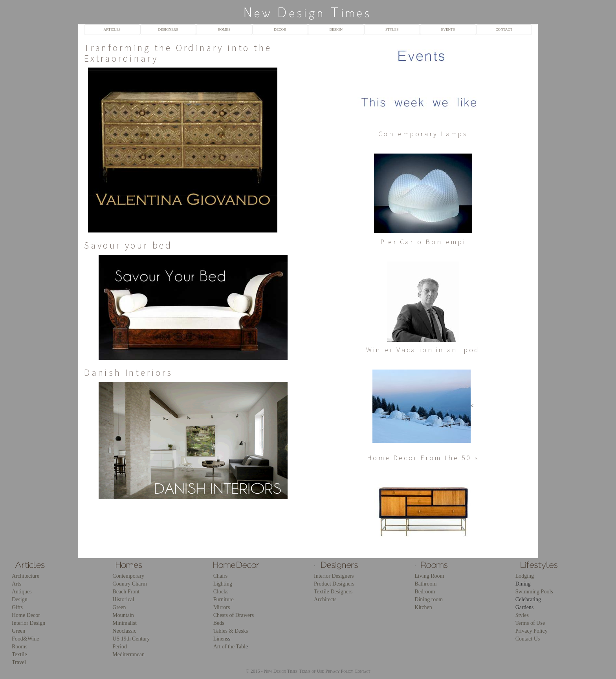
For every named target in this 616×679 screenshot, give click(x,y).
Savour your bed (128, 245)
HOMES (224, 29)
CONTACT (504, 29)
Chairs (221, 576)
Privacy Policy (532, 631)
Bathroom (425, 584)
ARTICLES (112, 29)
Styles (522, 615)
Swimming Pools (534, 592)
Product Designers (334, 584)
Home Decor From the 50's (423, 458)
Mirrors (222, 607)
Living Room (429, 576)
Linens (221, 639)
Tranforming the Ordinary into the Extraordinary (178, 53)
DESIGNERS (168, 29)
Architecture (26, 576)
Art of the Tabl (229, 647)
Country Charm (130, 584)
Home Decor (26, 615)
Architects (325, 599)
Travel (19, 662)
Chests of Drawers (234, 615)
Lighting (223, 584)
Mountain (123, 615)
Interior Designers (334, 576)
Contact (363, 671)
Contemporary (128, 576)
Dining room (429, 599)
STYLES (392, 29)
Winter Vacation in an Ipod (423, 350)
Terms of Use (530, 623)
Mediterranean (128, 654)
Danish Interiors (128, 372)
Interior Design (28, 623)
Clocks (221, 592)
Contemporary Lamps (423, 134)
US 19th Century (131, 639)
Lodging (525, 576)
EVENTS (448, 29)
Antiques (22, 592)
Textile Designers (333, 592)
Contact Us (528, 639)
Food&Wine (25, 639)
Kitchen (423, 607)
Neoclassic (124, 631)
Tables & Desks (231, 631)
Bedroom (425, 592)
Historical (123, 599)
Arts (16, 584)
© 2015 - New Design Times (272, 671)
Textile (19, 654)
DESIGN (336, 29)
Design (20, 599)
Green (18, 631)
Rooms (20, 647)
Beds (219, 623)
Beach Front (126, 592)
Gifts (17, 607)
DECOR (280, 29)
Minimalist (124, 623)
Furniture (224, 599)
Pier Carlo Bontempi (423, 242)
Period (120, 647)
